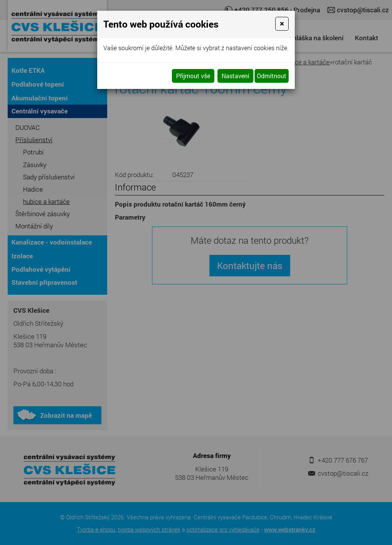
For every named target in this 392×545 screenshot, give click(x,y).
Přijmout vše (193, 76)
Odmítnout (272, 76)
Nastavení (235, 76)
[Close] (282, 24)
